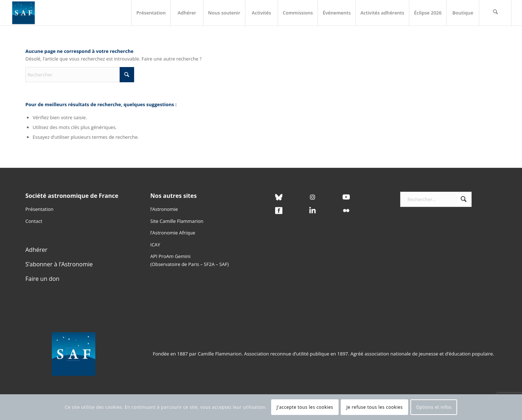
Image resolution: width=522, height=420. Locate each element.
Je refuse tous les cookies (374, 407)
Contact (34, 221)
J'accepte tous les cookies (305, 407)
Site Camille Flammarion (177, 221)
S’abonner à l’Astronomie (59, 264)
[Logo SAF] (24, 13)
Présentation (39, 209)
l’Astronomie (164, 209)
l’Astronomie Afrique (173, 233)
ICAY (155, 245)
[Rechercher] (495, 13)
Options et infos (434, 407)
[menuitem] (151, 13)
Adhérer (36, 250)
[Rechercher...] (436, 199)
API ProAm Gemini (171, 256)
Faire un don (42, 279)
